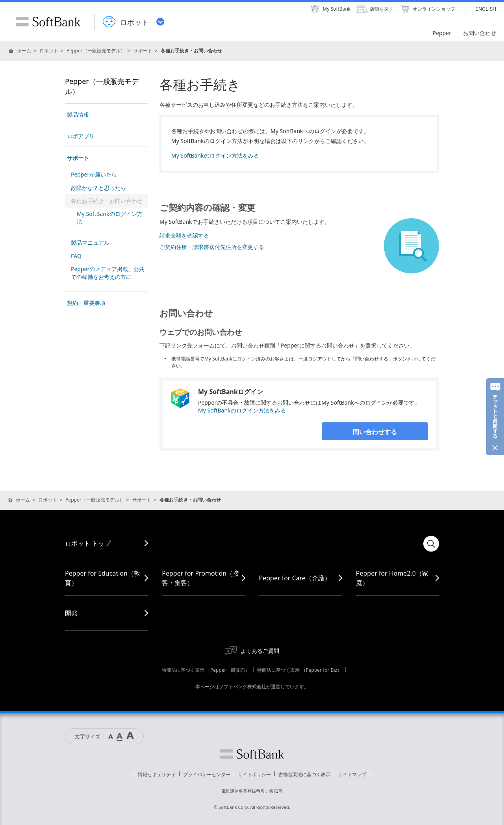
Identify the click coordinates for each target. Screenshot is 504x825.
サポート (143, 51)
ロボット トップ (88, 543)
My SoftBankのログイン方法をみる (215, 155)
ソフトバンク (252, 754)
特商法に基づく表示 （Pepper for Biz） (299, 670)
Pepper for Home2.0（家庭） (392, 578)
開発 (71, 613)
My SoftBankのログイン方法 (110, 218)
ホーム (24, 51)
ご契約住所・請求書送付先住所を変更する (212, 247)
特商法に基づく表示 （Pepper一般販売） (206, 670)
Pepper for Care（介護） (295, 578)
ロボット (49, 51)
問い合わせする (375, 432)
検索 (431, 544)
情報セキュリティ (157, 774)
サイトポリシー (254, 774)
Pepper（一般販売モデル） (96, 51)
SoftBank (48, 22)
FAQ (76, 256)
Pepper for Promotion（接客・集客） (200, 578)
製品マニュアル (90, 242)
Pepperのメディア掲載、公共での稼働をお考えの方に (108, 273)
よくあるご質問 (260, 651)
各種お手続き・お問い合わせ (107, 201)
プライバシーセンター (207, 774)
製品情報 (78, 114)
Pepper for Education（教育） (103, 578)
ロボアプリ (81, 136)
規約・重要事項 (86, 303)
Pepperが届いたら (94, 174)
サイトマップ (352, 774)
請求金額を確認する (184, 235)
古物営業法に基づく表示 (304, 774)
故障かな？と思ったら (98, 188)
